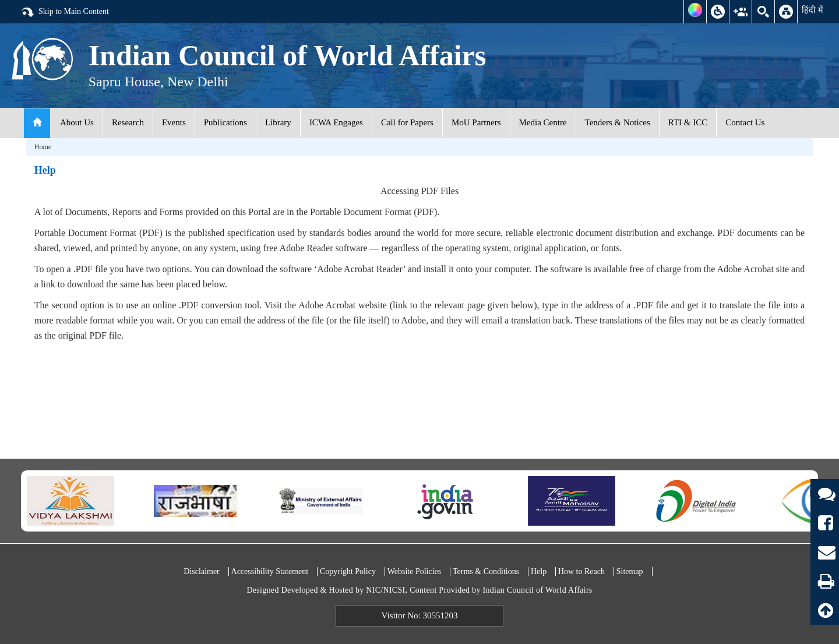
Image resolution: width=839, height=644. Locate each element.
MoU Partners (476, 122)
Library (278, 122)
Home (43, 147)
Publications (225, 122)
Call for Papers (407, 122)
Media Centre (543, 122)
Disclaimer (201, 571)
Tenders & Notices (618, 122)
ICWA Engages (336, 122)
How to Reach (581, 571)
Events (174, 122)
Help (539, 571)
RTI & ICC (688, 122)
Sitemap (630, 571)
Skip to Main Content (65, 12)
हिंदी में (812, 10)
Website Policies (415, 571)
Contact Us (745, 122)
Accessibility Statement (270, 571)
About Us (77, 122)
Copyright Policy (348, 571)
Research (128, 122)
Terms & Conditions (486, 571)
